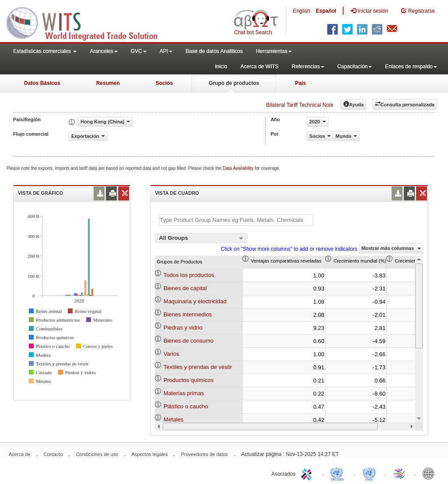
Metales (174, 419)
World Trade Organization (400, 473)
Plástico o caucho (186, 406)
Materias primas (184, 393)
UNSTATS (369, 473)
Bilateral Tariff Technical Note (300, 105)
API (166, 51)
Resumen (108, 83)
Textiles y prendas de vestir (198, 367)
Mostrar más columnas (391, 248)
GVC (139, 51)
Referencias (308, 67)
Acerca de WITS (259, 67)
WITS (87, 22)
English (302, 11)
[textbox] (236, 220)
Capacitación (355, 67)
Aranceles (103, 51)
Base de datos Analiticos (214, 51)
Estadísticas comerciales (45, 51)
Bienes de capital (185, 288)
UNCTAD (339, 473)
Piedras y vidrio (183, 328)
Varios (171, 354)
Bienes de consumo (189, 341)
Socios (164, 83)
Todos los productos (189, 275)
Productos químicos (189, 380)
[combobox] (201, 238)
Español (326, 11)
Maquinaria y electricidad (195, 301)
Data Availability (239, 168)
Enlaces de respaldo (411, 67)
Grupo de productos (234, 83)
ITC (308, 473)
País (300, 83)
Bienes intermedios (188, 314)
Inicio (221, 67)
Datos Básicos (42, 83)
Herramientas (274, 51)
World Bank (430, 473)
